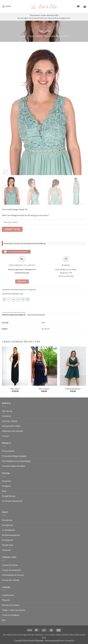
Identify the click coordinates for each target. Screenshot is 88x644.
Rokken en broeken (11, 605)
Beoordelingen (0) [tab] (36, 315)
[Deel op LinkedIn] (28, 299)
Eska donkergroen (73, 389)
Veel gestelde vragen (11, 426)
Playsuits (6, 600)
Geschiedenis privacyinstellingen (16, 461)
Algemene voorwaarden (13, 431)
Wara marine (44, 389)
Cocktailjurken (9, 530)
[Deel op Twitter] (14, 299)
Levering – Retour (10, 421)
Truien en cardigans (11, 615)
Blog (4, 491)
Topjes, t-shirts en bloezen (14, 610)
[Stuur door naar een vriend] (18, 299)
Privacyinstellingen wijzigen (14, 456)
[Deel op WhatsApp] (4, 299)
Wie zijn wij (7, 411)
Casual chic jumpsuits (11, 570)
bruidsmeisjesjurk (13, 294)
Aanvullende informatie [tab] (14, 315)
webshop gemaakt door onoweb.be (60, 641)
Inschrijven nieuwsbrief (12, 501)
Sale (4, 620)
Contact (6, 436)
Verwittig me (12, 229)
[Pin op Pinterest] (23, 299)
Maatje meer (8, 545)
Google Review (9, 496)
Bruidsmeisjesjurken (57, 36)
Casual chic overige (11, 580)
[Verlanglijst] (78, 6)
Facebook (6, 481)
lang (21, 294)
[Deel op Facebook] (9, 299)
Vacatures (6, 416)
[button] (6, 6)
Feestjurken (36, 36)
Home (23, 36)
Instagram (6, 486)
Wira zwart (15, 389)
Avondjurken (8, 525)
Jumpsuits (6, 550)
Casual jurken (8, 595)
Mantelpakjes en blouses (13, 575)
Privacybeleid (8, 451)
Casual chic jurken (10, 565)
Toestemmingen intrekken (14, 466)
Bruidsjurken (8, 540)
